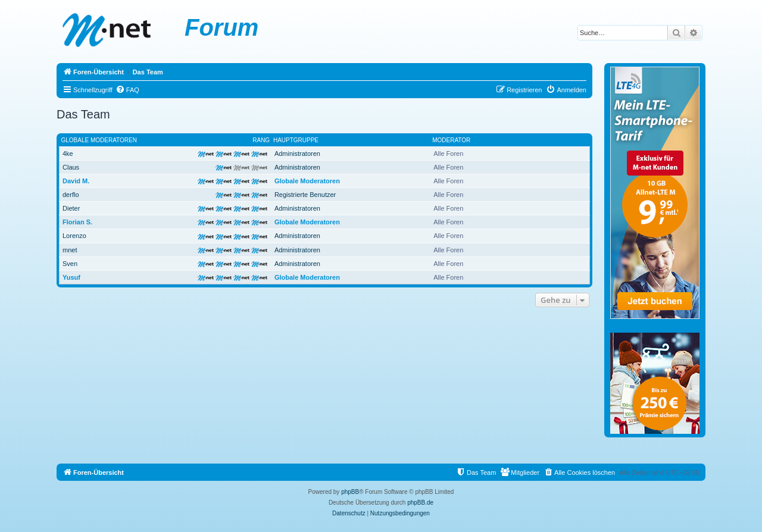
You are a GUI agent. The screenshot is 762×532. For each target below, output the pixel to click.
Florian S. (77, 222)
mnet (70, 250)
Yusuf (71, 277)
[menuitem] (127, 90)
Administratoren (297, 154)
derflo (71, 195)
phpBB (350, 492)
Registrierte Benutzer (305, 195)
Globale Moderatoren (99, 140)
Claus (71, 167)
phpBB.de (420, 503)
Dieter (71, 208)
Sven (70, 264)
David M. (76, 181)
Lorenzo (74, 236)
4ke (68, 154)
